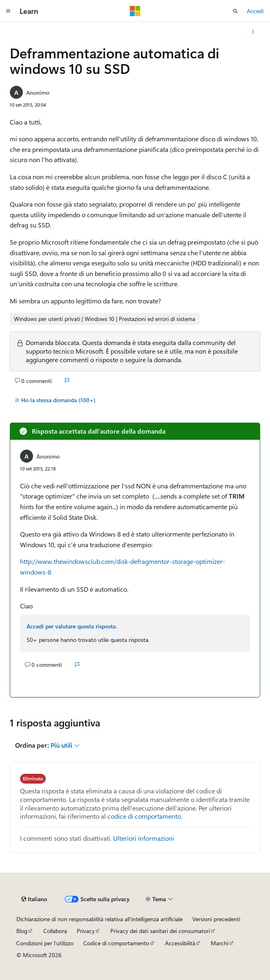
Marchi (220, 943)
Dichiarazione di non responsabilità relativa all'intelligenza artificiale (99, 919)
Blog (22, 931)
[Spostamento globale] (8, 11)
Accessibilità (180, 943)
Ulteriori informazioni (144, 838)
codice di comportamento (144, 816)
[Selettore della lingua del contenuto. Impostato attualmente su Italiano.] (34, 899)
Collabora (55, 931)
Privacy (86, 931)
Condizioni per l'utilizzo (45, 943)
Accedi (255, 11)
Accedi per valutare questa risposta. (72, 626)
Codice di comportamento (116, 943)
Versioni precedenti (216, 919)
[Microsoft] (135, 11)
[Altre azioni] (253, 32)
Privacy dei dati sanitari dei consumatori (160, 931)
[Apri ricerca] (235, 11)
